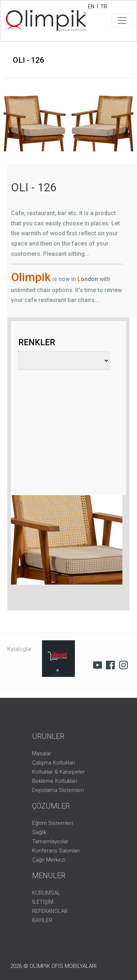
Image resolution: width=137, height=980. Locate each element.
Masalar (42, 754)
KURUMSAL (46, 893)
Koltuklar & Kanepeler (58, 772)
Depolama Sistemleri (58, 790)
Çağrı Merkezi (49, 860)
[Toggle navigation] (122, 21)
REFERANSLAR (50, 911)
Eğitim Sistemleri (53, 823)
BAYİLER (42, 920)
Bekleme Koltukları (55, 781)
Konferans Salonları (56, 851)
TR (104, 7)
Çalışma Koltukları (54, 763)
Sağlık (39, 832)
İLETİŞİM (43, 902)
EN (91, 7)
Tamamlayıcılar (50, 841)
